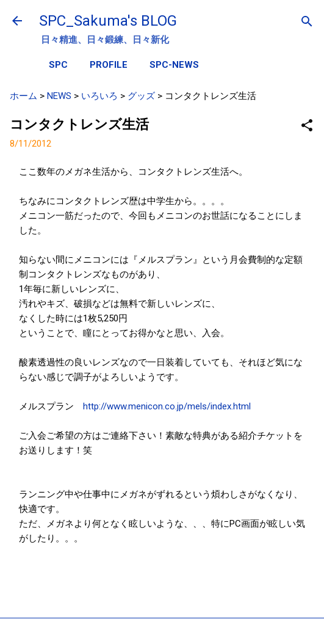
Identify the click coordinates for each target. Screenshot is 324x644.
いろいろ (99, 96)
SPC (58, 65)
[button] (307, 126)
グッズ (141, 96)
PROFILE (109, 65)
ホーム (23, 96)
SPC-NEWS (174, 65)
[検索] (307, 22)
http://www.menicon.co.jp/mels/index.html (167, 406)
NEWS (59, 96)
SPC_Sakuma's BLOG (108, 21)
